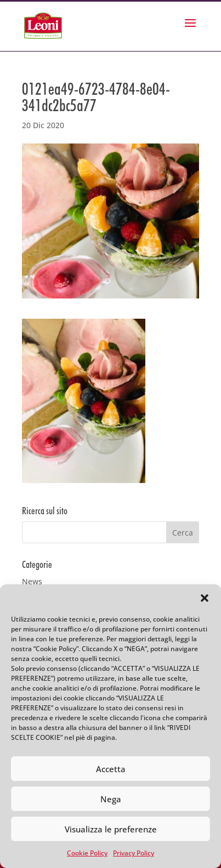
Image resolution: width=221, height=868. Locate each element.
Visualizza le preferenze (111, 829)
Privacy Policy (134, 853)
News (32, 581)
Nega (111, 799)
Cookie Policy (87, 853)
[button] (205, 598)
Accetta (111, 769)
